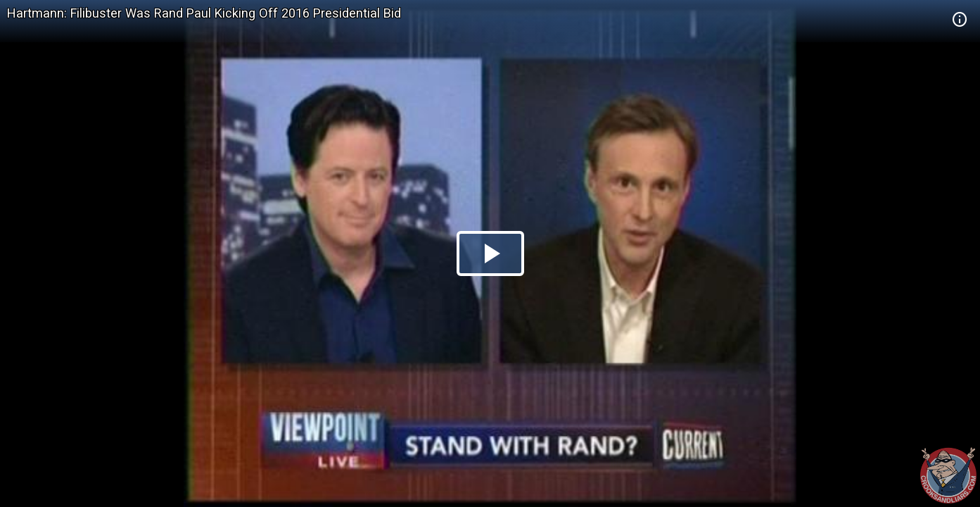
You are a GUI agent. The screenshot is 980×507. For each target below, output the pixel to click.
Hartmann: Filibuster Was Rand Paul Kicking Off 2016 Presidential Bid (204, 13)
